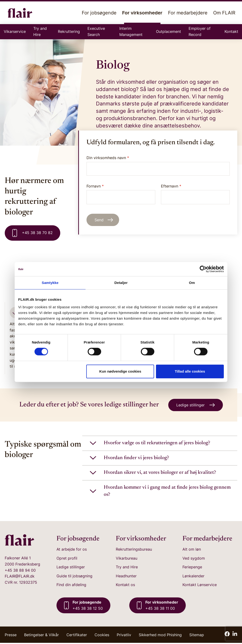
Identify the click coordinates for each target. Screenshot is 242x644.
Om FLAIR (224, 13)
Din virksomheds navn (108, 158)
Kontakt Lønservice (200, 586)
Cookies (102, 636)
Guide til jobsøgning (74, 577)
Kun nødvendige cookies (120, 371)
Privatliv (124, 636)
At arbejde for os (72, 550)
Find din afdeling (71, 586)
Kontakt (231, 31)
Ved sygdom (194, 559)
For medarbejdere (188, 13)
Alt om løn (192, 550)
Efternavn (195, 194)
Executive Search (96, 31)
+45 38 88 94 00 (20, 571)
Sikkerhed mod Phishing (160, 636)
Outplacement (169, 31)
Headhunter (126, 577)
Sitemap (197, 636)
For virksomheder (142, 17)
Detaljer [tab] (121, 283)
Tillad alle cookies (190, 371)
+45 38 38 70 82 (32, 233)
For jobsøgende (99, 13)
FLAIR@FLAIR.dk (20, 577)
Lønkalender (193, 577)
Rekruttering (69, 31)
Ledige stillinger (71, 568)
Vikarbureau (127, 559)
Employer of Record (200, 31)
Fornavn (121, 194)
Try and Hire (40, 31)
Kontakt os (125, 586)
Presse (11, 636)
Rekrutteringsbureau (134, 550)
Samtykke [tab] (50, 283)
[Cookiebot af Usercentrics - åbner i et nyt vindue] (203, 269)
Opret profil (67, 559)
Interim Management (131, 31)
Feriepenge (192, 568)
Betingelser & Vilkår (41, 636)
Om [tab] (192, 283)
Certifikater (77, 636)
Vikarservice (15, 31)
